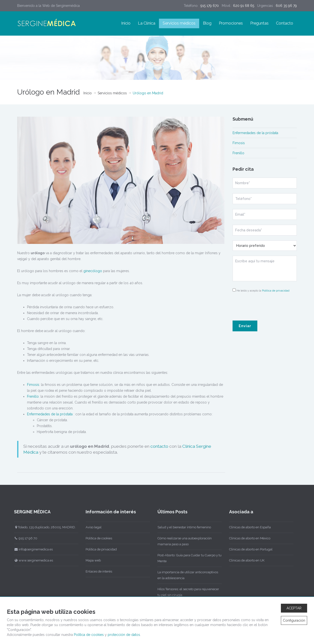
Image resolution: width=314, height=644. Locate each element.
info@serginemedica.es (32, 549)
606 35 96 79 (286, 6)
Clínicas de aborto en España (249, 527)
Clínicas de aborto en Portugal (250, 549)
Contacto (285, 23)
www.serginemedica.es (32, 560)
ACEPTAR (294, 608)
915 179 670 (210, 6)
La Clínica (147, 23)
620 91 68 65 (244, 6)
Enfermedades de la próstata (50, 414)
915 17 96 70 (24, 538)
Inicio (126, 23)
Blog (207, 23)
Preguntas (259, 23)
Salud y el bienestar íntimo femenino (183, 527)
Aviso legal (92, 527)
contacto (159, 446)
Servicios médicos (179, 23)
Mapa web (92, 560)
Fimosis (33, 385)
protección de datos (124, 635)
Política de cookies (98, 538)
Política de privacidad (276, 291)
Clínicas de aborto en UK (246, 560)
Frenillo (33, 396)
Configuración (294, 620)
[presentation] (265, 306)
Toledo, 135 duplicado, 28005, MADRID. (44, 527)
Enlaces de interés (98, 571)
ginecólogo (93, 271)
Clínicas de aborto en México (249, 538)
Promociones (231, 23)
